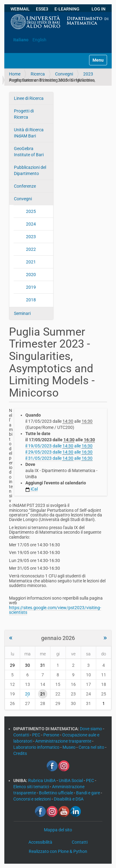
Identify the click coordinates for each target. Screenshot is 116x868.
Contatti (22, 735)
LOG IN (99, 9)
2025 (31, 211)
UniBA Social (71, 780)
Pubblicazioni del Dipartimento (30, 170)
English (39, 40)
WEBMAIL (20, 9)
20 (28, 694)
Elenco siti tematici (32, 787)
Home (15, 74)
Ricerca (38, 74)
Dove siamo (91, 729)
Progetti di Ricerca (24, 114)
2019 (31, 287)
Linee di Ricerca (29, 98)
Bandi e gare (88, 793)
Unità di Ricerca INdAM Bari (29, 133)
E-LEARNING (67, 9)
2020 (31, 275)
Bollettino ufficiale (56, 793)
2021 (31, 262)
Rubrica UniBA (42, 780)
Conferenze (25, 186)
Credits (20, 753)
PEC (37, 735)
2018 (31, 300)
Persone (52, 735)
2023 (88, 74)
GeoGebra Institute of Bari (29, 152)
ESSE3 (42, 9)
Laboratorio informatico (37, 747)
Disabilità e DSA (69, 799)
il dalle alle (59, 446)
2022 (31, 249)
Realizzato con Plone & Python (58, 851)
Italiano (21, 40)
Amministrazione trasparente (64, 741)
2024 (31, 224)
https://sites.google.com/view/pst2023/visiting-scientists (55, 610)
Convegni (64, 74)
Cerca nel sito (92, 747)
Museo (69, 747)
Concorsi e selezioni (32, 799)
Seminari (22, 313)
